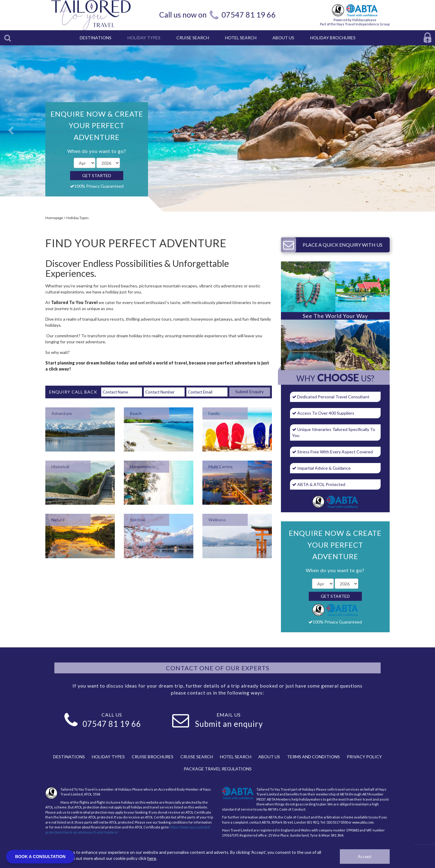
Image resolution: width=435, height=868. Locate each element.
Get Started (97, 175)
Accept (365, 856)
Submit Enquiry (250, 392)
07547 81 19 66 (249, 15)
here (152, 858)
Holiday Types (78, 218)
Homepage (54, 218)
